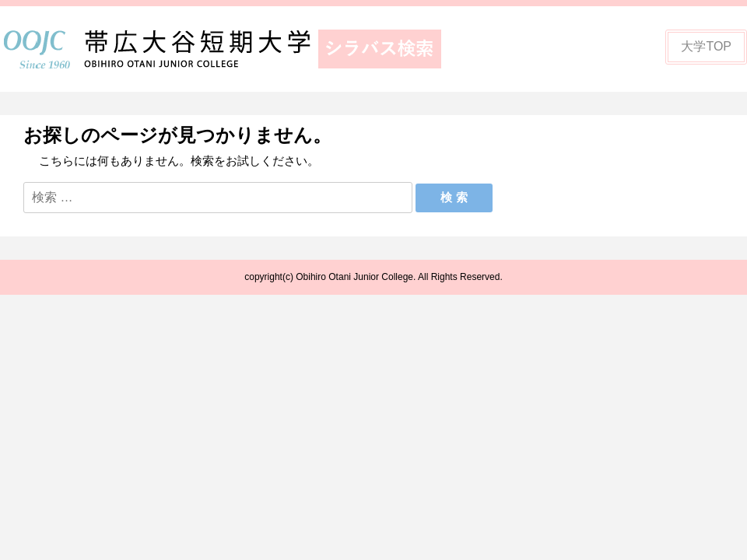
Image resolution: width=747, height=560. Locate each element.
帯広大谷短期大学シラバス (233, 49)
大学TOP (706, 46)
